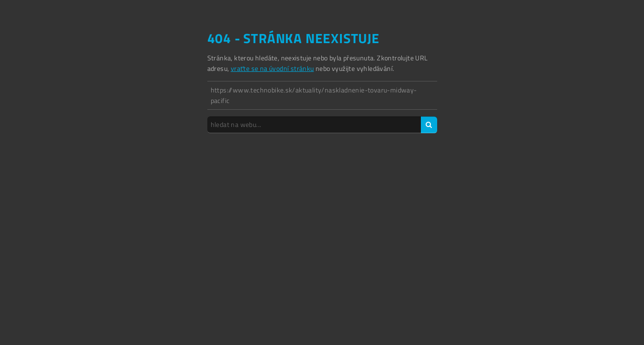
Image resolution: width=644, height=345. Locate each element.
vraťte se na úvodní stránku (272, 68)
